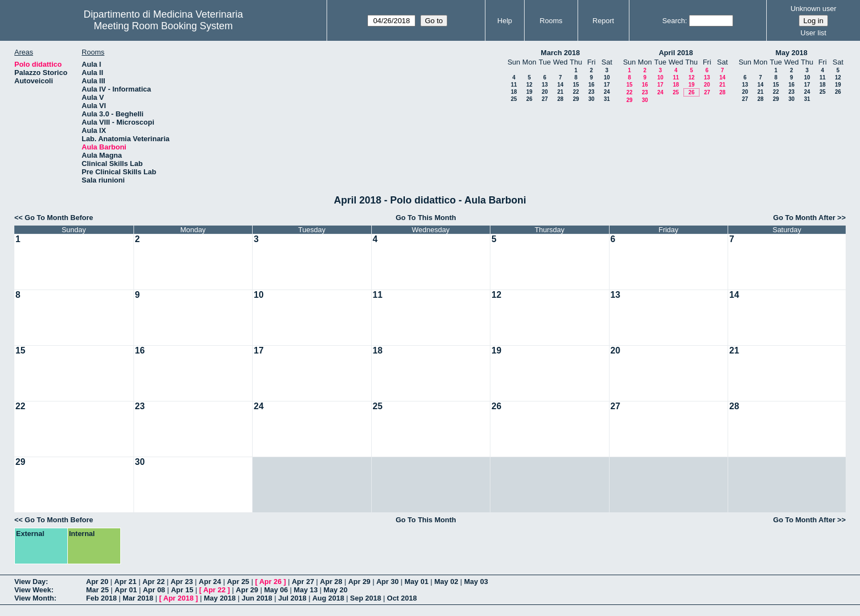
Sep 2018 (366, 598)
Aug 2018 (328, 598)
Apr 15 (182, 590)
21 (560, 92)
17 (607, 85)
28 (560, 99)
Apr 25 (238, 582)
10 (607, 77)
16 (591, 85)
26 (529, 99)
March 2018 (560, 53)
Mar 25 (97, 590)
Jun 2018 (257, 598)
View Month (34, 598)
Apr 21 (125, 582)
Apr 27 (303, 582)
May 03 (476, 582)
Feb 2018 (102, 598)
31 (607, 99)
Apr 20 (97, 582)
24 (607, 92)
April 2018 (676, 53)
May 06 (276, 590)
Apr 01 (126, 590)
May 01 (416, 582)
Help (505, 21)
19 (529, 92)
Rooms (551, 21)
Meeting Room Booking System (163, 26)
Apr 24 (210, 582)
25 (514, 99)
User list (813, 33)
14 (560, 85)
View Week (33, 590)
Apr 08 (154, 590)
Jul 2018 (292, 598)
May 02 (446, 582)
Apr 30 (387, 582)
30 (591, 99)
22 (576, 92)
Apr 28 (331, 582)
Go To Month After (805, 218)
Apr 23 (181, 582)
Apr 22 (153, 582)
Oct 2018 (402, 598)
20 (545, 92)
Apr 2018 (178, 598)
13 (545, 85)
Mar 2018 (138, 598)
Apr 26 (270, 582)
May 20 (336, 590)
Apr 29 (359, 582)
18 (514, 92)
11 (514, 85)
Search (674, 21)
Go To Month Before (59, 218)
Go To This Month (426, 218)
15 (576, 85)
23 (591, 92)
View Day (30, 582)
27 (545, 99)
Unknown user (813, 9)
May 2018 (792, 53)
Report (603, 21)
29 (576, 99)
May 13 (306, 590)
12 (529, 85)
